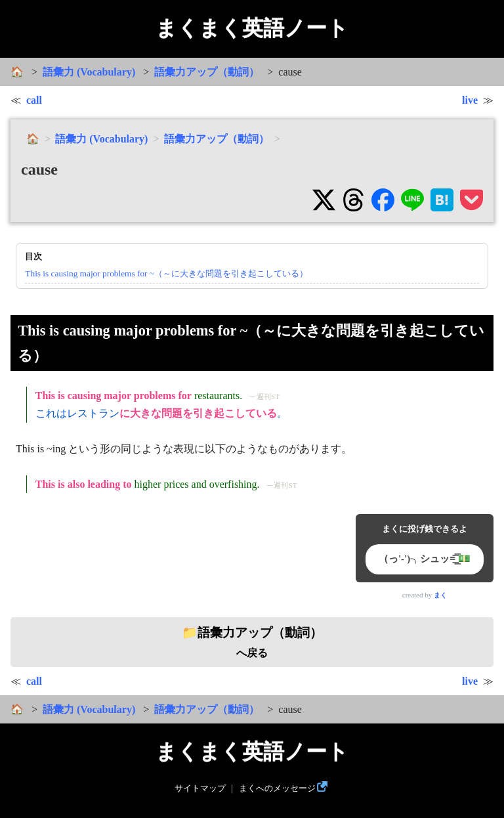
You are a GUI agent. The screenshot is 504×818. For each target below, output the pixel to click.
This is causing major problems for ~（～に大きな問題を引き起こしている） (166, 273)
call (34, 100)
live (470, 100)
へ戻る (252, 642)
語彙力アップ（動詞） (207, 72)
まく (440, 595)
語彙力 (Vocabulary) (89, 72)
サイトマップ (200, 788)
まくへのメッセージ (277, 788)
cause (39, 169)
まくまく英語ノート (252, 28)
